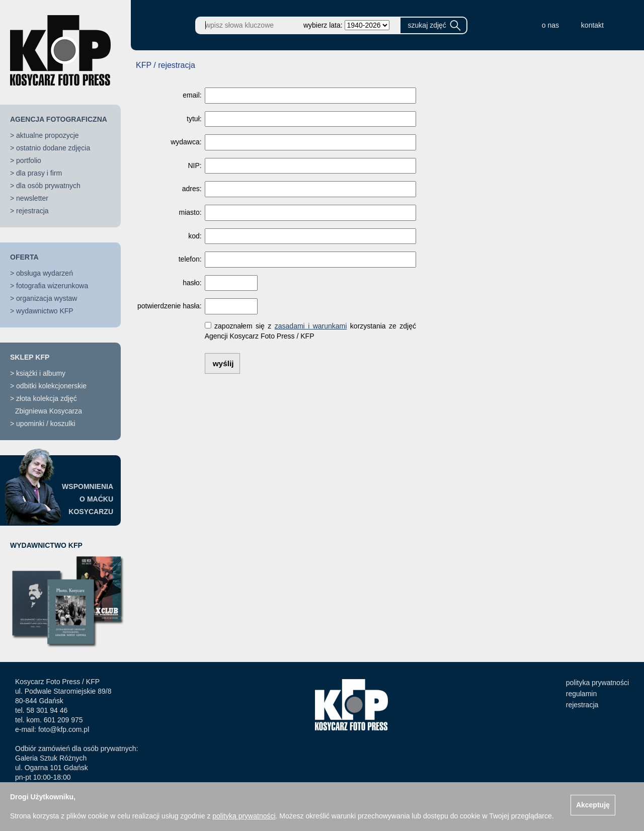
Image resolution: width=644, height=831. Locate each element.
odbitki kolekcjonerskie (51, 386)
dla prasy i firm (39, 173)
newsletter (32, 198)
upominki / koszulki (46, 424)
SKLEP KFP (30, 357)
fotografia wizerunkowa (52, 286)
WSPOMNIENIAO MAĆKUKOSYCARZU (88, 499)
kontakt (592, 25)
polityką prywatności (244, 816)
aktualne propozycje (48, 135)
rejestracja (32, 211)
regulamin (581, 694)
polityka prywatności (597, 683)
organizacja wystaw (47, 298)
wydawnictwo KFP (45, 311)
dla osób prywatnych (48, 186)
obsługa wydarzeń (45, 273)
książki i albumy (41, 373)
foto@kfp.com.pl (64, 729)
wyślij (223, 363)
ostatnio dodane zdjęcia (53, 148)
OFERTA (24, 257)
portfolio (29, 160)
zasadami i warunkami (311, 326)
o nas (550, 25)
